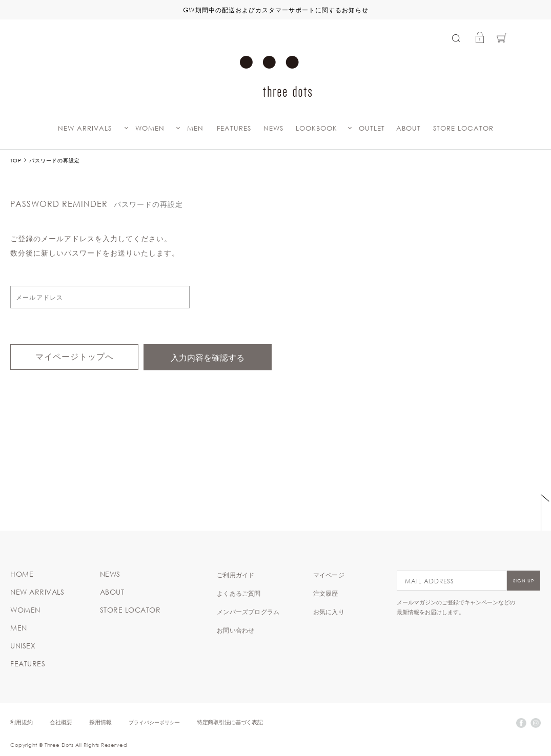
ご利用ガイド (236, 575)
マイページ (329, 575)
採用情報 (100, 722)
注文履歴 (326, 593)
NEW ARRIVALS (85, 128)
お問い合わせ (236, 630)
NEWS (273, 128)
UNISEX (23, 646)
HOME (22, 574)
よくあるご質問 (239, 593)
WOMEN (150, 128)
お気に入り (329, 612)
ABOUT (409, 128)
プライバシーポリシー (154, 722)
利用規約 (22, 722)
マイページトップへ (75, 357)
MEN (195, 128)
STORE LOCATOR (463, 128)
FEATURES (234, 128)
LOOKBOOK (317, 128)
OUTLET (372, 128)
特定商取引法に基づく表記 (230, 722)
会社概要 (61, 722)
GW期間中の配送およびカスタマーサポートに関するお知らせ (276, 10)
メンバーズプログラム (248, 612)
